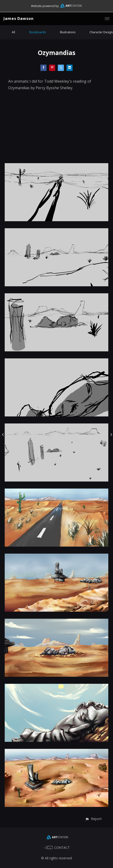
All (13, 32)
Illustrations (68, 32)
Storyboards (37, 32)
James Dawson (19, 18)
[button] (93, 819)
